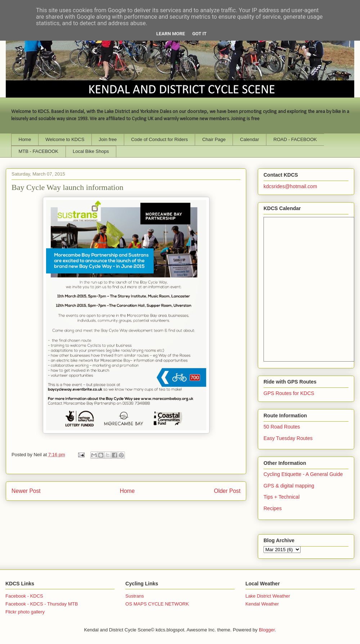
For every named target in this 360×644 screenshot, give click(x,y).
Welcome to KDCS (65, 139)
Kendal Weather (262, 604)
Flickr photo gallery (25, 612)
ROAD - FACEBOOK (295, 139)
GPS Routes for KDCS (289, 393)
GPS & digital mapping (289, 486)
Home (25, 139)
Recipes (273, 508)
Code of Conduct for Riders (159, 139)
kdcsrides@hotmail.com (290, 186)
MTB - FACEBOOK (39, 151)
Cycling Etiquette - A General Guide (303, 474)
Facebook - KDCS (24, 596)
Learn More (171, 34)
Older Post (227, 491)
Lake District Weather (268, 596)
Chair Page (214, 139)
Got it (199, 34)
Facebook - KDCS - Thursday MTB (42, 604)
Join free (108, 139)
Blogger (267, 630)
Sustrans (134, 596)
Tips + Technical (282, 497)
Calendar (250, 139)
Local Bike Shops (91, 151)
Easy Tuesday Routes (288, 438)
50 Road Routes (282, 427)
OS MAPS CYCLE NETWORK (157, 604)
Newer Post (26, 491)
